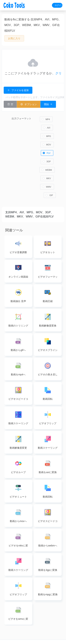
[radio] (46, 116)
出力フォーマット (21, 116)
